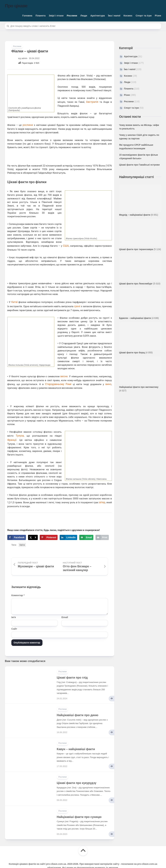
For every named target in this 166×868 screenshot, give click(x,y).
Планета (41, 16)
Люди (84, 16)
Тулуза (20, 427)
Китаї (14, 296)
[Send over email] (86, 527)
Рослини (72, 16)
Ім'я (14, 607)
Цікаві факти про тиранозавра (136, 249)
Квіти (22, 535)
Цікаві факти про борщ (132, 353)
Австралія (92, 102)
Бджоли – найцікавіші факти (135, 318)
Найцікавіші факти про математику (139, 387)
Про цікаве (16, 6)
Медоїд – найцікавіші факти (135, 215)
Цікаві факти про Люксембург (136, 284)
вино (98, 376)
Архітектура (98, 16)
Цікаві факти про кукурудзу (77, 773)
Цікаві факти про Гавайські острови (139, 165)
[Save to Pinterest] (49, 527)
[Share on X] (33, 527)
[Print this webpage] (102, 527)
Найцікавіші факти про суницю (79, 807)
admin (24, 58)
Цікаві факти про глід (72, 668)
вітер (102, 493)
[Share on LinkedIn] (68, 527)
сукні (76, 300)
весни (64, 369)
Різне (158, 16)
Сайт (14, 619)
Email (65, 607)
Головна (27, 16)
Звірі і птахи (56, 16)
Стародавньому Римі (53, 376)
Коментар (18, 585)
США (10, 244)
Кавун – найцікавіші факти (76, 739)
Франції (12, 431)
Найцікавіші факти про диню (77, 705)
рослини (28, 124)
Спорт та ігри (144, 16)
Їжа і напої (114, 16)
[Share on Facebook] (17, 527)
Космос (128, 16)
